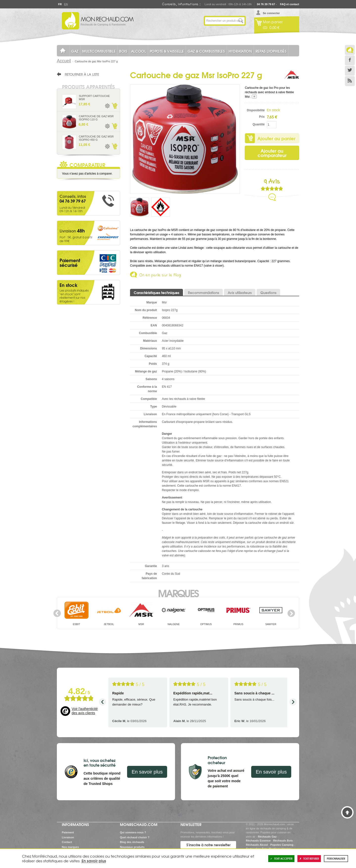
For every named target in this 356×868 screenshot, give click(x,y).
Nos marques (70, 847)
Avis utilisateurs (240, 293)
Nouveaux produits (132, 847)
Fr (60, 4)
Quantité (259, 124)
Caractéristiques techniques (156, 293)
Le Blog (350, 50)
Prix (262, 117)
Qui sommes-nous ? (133, 832)
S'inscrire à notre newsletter (208, 845)
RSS (350, 81)
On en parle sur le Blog (160, 276)
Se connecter (271, 13)
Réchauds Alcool (257, 845)
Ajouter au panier (276, 138)
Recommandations (203, 293)
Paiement (68, 832)
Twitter (350, 71)
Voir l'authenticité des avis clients (85, 711)
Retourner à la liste (82, 74)
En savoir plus (147, 772)
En (66, 4)
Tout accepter (281, 858)
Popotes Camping (282, 845)
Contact (67, 842)
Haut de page (347, 812)
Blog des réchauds (132, 842)
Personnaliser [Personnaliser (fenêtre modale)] (336, 858)
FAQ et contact (289, 4)
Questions (268, 293)
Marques (178, 593)
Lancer (241, 21)
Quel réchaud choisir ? (135, 837)
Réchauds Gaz (267, 837)
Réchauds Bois (283, 841)
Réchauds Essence (258, 841)
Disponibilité (256, 110)
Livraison (68, 837)
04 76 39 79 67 (266, 4)
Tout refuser (309, 858)
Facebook (350, 60)
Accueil (64, 61)
